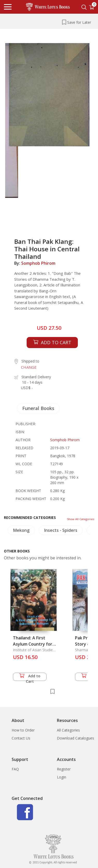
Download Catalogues (76, 738)
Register (64, 769)
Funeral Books (38, 408)
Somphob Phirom (38, 263)
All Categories (68, 730)
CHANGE (29, 367)
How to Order (23, 730)
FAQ (15, 769)
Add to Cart (30, 677)
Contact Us (21, 738)
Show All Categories (81, 519)
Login (62, 777)
